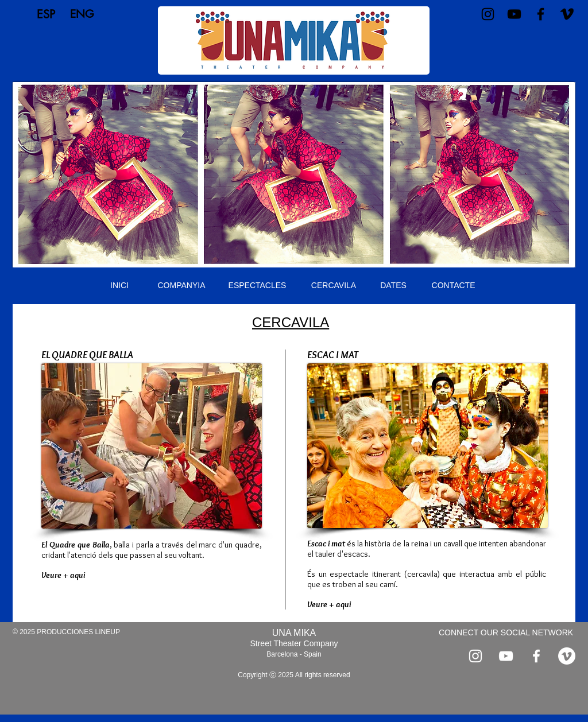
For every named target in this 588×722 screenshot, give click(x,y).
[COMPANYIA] (181, 286)
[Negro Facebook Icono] (541, 14)
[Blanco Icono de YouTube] (506, 656)
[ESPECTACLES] (257, 286)
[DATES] (393, 286)
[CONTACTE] (453, 286)
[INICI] (119, 286)
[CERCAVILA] (334, 286)
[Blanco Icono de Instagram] (475, 656)
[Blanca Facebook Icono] (536, 656)
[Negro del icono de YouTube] (514, 14)
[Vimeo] (567, 14)
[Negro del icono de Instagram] (488, 14)
